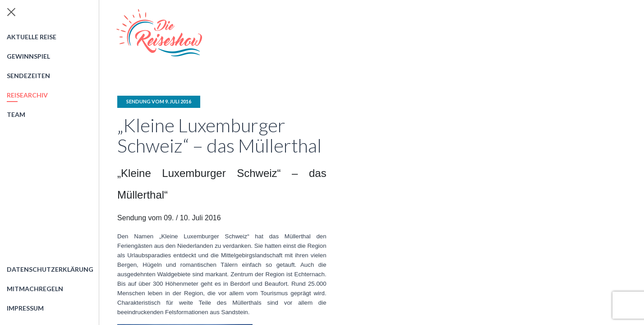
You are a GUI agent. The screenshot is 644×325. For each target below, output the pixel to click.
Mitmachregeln (35, 289)
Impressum (25, 308)
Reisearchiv (27, 95)
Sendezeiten (28, 76)
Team (16, 114)
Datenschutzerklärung (50, 269)
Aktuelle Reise (32, 37)
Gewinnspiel (28, 56)
